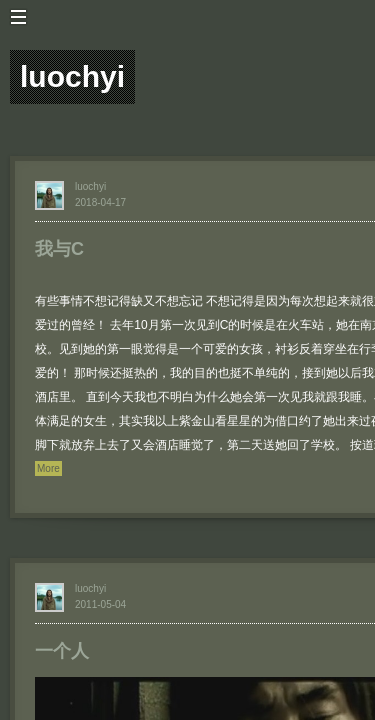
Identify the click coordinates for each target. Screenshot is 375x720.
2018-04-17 (100, 202)
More (48, 468)
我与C (59, 249)
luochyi (90, 186)
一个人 (62, 651)
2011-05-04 (100, 604)
